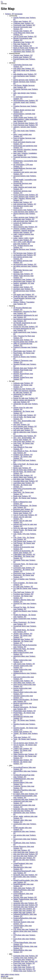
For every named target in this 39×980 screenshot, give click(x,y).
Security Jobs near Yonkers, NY (25, 897)
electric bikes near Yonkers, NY (25, 477)
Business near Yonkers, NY (23, 509)
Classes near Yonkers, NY (23, 55)
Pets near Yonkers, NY (22, 44)
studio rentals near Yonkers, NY (25, 117)
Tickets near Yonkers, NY (23, 732)
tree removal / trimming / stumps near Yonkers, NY (25, 150)
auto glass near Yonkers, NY (24, 68)
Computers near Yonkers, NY (24, 568)
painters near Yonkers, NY (23, 287)
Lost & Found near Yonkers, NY (25, 36)
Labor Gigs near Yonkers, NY (24, 967)
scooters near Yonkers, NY (23, 681)
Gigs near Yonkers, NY (22, 965)
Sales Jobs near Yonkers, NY (24, 888)
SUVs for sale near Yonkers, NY (25, 528)
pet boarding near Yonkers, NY (25, 255)
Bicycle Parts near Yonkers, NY (25, 470)
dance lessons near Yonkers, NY (25, 227)
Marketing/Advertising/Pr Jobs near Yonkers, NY (24, 872)
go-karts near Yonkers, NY (23, 428)
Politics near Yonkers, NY (23, 46)
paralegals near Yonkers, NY (24, 219)
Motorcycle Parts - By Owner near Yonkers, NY (24, 650)
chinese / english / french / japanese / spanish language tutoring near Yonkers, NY (24, 231)
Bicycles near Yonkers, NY (23, 475)
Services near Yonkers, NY (23, 274)
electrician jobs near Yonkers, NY (26, 905)
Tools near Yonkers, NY (22, 737)
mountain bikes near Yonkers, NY (26, 481)
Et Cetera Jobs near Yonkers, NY (26, 794)
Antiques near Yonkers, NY (23, 383)
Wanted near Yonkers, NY (23, 760)
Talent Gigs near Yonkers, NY (24, 969)
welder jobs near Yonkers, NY (24, 912)
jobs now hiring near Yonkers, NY (26, 854)
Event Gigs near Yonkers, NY (24, 963)
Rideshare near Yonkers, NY (24, 50)
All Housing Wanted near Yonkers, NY (22, 309)
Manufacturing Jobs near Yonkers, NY (22, 868)
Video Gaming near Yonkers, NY (25, 754)
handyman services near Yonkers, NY (22, 192)
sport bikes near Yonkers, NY (24, 683)
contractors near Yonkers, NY (24, 279)
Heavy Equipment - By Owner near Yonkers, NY (24, 623)
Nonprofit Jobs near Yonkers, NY (25, 875)
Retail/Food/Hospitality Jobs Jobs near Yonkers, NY (26, 881)
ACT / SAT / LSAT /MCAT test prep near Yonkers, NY (24, 243)
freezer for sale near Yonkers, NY (26, 398)
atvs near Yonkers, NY (22, 425)
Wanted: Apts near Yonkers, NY (25, 368)
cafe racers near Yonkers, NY (24, 664)
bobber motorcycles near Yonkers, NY (22, 661)
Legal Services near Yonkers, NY (25, 212)
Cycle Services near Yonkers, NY (26, 123)
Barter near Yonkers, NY (22, 468)
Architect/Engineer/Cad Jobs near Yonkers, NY (24, 776)
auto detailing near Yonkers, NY (25, 74)
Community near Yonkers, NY (24, 25)
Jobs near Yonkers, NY (22, 850)
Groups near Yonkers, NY (23, 31)
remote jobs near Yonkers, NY (24, 858)
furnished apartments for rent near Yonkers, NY (24, 329)
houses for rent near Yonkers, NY (26, 327)
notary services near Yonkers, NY (26, 217)
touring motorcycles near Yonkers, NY (22, 689)
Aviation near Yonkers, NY (23, 455)
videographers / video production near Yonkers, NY (25, 120)
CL (2, 2)
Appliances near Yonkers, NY (24, 389)
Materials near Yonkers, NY (23, 639)
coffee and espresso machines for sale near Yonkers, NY (25, 392)
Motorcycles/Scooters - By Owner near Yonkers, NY (26, 701)
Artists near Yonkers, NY (22, 21)
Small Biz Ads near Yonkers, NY (25, 296)
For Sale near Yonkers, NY (23, 587)
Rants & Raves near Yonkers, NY (26, 48)
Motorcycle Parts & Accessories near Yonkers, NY (25, 646)
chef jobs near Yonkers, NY (23, 811)
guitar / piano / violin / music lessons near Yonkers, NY (24, 239)
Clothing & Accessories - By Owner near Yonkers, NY (24, 552)
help (2, 974)
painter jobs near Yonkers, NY (24, 909)
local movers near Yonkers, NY (25, 210)
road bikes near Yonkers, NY (24, 483)
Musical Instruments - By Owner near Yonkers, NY (25, 708)
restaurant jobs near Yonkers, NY (26, 799)
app (7, 976)
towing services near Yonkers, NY (26, 80)
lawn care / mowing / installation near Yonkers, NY (25, 154)
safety (7, 974)
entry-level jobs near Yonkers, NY (26, 852)
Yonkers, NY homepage (14, 14)
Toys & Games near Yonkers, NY (25, 743)
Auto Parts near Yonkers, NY (24, 441)
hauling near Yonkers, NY (23, 202)
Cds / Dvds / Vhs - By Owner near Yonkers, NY (24, 539)
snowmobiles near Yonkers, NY (25, 436)
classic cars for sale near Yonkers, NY (22, 518)
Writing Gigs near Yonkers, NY (25, 971)
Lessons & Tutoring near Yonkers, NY (22, 224)
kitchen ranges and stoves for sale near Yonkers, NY (24, 401)
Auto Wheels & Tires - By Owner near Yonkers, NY (25, 452)
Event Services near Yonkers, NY (26, 125)
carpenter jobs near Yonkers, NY (25, 903)
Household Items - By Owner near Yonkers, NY (24, 631)
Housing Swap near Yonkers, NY (25, 342)
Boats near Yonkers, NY (22, 496)
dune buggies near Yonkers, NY (25, 426)
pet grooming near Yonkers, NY (25, 264)
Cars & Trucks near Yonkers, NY (25, 515)
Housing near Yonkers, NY (23, 340)
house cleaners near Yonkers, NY (26, 195)
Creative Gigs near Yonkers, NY (25, 958)
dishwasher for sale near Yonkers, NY (22, 395)
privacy (12, 974)
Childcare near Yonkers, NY (24, 23)
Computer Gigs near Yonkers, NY (26, 956)
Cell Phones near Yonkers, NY (24, 541)
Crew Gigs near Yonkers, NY (24, 960)
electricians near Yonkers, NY (24, 281)
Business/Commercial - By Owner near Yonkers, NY (23, 512)
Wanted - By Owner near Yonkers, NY (22, 763)
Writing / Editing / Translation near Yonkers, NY (24, 303)
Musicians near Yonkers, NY (24, 42)
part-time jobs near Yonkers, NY (25, 856)
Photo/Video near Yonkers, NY (25, 711)
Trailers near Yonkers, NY (23, 749)
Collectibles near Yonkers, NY (24, 555)
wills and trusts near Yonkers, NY (25, 221)
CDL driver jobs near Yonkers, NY (26, 929)
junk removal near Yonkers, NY (25, 204)
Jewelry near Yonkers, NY (23, 634)
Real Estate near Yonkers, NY (24, 351)
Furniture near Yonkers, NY (23, 594)
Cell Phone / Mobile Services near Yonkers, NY (24, 86)
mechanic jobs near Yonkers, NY (25, 907)
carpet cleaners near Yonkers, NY (26, 197)
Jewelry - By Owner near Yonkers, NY (22, 636)
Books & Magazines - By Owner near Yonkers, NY (25, 506)
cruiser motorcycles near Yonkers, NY (22, 670)
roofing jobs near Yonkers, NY (24, 911)
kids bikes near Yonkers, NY (24, 479)
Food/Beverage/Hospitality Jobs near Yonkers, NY (25, 797)
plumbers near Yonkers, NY (23, 289)
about (3, 976)
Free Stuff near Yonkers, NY (24, 592)
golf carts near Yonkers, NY (23, 430)
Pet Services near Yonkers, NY (25, 253)
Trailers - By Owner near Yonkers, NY (22, 751)
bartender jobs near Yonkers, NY (25, 809)
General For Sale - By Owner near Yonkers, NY (24, 608)
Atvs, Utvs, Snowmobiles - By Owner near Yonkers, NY (24, 439)
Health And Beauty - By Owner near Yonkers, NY (25, 616)
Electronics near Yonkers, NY (24, 573)
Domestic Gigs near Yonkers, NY (25, 961)
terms (17, 974)
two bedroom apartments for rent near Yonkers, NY (25, 320)
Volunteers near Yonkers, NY (24, 52)
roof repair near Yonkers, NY (24, 295)
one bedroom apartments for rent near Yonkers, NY (25, 316)
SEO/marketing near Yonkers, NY (26, 101)
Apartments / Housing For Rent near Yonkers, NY (25, 312)
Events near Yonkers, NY (23, 57)
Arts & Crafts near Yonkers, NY (25, 415)
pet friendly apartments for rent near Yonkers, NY (25, 324)
